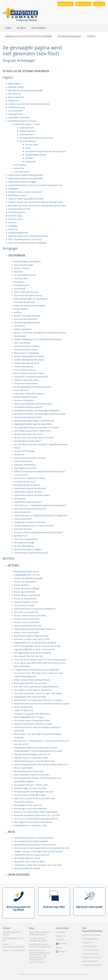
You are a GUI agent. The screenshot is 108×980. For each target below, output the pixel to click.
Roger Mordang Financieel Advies (30, 306)
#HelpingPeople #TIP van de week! (30, 683)
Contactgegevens (90, 939)
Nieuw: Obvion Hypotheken (27, 595)
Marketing (19, 168)
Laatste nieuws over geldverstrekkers (26, 199)
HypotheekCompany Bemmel (28, 417)
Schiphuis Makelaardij (25, 465)
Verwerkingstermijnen (36, 155)
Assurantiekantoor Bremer (27, 346)
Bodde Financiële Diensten (27, 316)
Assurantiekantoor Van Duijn (28, 434)
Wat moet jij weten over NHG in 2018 (32, 639)
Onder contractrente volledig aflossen (32, 680)
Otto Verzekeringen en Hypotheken (31, 299)
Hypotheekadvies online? (26, 602)
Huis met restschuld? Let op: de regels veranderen (38, 693)
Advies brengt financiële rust (28, 626)
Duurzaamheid (15, 111)
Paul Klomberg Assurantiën (27, 485)
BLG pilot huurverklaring (26, 612)
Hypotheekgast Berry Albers (27, 262)
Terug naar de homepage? (19, 61)
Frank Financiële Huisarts (26, 292)
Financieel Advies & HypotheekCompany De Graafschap (41, 516)
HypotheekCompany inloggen (22, 182)
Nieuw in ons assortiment (26, 619)
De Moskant (20, 499)
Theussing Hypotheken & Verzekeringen (33, 404)
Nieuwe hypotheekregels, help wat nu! (32, 754)
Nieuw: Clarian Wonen (25, 592)
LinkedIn (60, 940)
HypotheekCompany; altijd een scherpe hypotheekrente (35, 185)
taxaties (12, 222)
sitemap (66, 974)
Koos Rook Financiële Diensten (29, 394)
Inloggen (58, 974)
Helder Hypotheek (23, 329)
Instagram (13, 189)
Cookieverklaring (16, 107)
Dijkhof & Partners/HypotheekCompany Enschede (38, 532)
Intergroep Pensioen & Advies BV (30, 522)
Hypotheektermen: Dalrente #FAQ (30, 697)
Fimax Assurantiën (23, 519)
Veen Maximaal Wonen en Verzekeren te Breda (36, 427)
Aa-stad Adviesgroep (24, 546)
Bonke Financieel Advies (26, 397)
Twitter (59, 948)
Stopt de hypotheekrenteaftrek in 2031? (33, 724)
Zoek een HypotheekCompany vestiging (27, 243)
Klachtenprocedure (18, 195)
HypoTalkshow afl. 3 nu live (27, 575)
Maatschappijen (27, 131)
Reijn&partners (21, 285)
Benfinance (19, 282)
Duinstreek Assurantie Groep (28, 295)
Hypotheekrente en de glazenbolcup (31, 855)
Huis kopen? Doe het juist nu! (28, 656)
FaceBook (60, 936)
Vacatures (13, 229)
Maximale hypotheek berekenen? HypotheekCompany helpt (37, 206)
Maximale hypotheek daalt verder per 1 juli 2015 (37, 815)
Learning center (22, 172)
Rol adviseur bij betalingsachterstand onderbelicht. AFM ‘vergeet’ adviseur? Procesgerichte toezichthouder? (40, 956)
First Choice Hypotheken (26, 539)
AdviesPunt (19, 326)
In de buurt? (99, 4)
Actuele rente (32, 145)
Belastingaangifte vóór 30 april (29, 717)
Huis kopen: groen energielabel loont (32, 721)
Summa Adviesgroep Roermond (29, 356)
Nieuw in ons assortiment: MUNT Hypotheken (36, 812)
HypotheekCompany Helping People (26, 175)
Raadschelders (21, 309)
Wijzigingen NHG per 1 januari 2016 (31, 785)
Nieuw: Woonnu (21, 585)
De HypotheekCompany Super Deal (36, 138)
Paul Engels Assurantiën (25, 468)
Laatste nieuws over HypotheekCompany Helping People (36, 202)
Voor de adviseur (28, 141)
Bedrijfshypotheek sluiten (27, 572)
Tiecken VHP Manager (24, 451)
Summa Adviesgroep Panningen (29, 360)
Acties (28, 148)
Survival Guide (15, 219)
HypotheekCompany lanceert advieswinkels (35, 845)
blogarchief (14, 101)
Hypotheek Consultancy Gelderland (31, 377)
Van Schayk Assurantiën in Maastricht (32, 431)
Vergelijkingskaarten (18, 233)
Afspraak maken (16, 87)
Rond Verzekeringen (24, 265)
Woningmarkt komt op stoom (28, 805)
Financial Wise (21, 279)
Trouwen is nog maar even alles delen (32, 714)
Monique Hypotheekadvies (27, 323)
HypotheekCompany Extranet (22, 121)
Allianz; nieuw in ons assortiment (30, 616)
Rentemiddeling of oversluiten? (29, 771)
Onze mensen (20, 165)
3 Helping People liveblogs (27, 588)
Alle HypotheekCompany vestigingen (26, 90)
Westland (18, 272)
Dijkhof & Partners (23, 529)
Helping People (16, 114)
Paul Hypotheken (22, 343)
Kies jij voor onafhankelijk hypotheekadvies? (36, 819)
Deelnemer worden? (69, 36)
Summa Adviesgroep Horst (27, 363)
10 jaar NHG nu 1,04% (24, 605)
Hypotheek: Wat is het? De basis (30, 862)
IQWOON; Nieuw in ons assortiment (31, 758)
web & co (86, 974)
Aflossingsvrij (15, 84)
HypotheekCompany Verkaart (28, 407)
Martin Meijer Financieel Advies (29, 373)
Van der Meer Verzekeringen (27, 441)
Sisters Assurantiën (23, 461)
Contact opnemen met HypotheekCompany (29, 104)
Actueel (21, 28)
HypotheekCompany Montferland (30, 488)
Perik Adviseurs (21, 390)
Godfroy (18, 312)
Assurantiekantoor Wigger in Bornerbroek (34, 421)
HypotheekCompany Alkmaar (28, 502)
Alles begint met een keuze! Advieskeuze (33, 822)
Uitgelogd (13, 226)
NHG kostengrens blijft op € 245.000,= (32, 775)
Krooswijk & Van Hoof (24, 302)
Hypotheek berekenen (19, 118)
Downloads (31, 162)
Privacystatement (17, 212)
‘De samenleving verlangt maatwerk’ (31, 841)
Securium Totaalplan (24, 400)
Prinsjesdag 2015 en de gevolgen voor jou (34, 792)
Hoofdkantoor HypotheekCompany (31, 553)
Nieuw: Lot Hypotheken (25, 582)
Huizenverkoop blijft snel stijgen (30, 795)
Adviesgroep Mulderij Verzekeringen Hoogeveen (37, 411)
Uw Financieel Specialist (26, 319)
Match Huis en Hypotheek (27, 353)
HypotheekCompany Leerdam (28, 492)
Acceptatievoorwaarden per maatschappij (46, 151)
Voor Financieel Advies (25, 370)
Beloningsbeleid (16, 97)
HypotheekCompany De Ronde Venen (32, 495)
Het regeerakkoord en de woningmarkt (33, 653)
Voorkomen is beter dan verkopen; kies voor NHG (38, 865)
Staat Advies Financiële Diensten (30, 458)
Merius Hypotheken (23, 707)
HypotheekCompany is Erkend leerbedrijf (34, 838)
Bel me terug (14, 94)
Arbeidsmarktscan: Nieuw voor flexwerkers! (35, 609)
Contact (91, 36)
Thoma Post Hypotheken (26, 383)
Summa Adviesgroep (24, 367)
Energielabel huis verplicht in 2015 (30, 826)
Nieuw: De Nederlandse (25, 599)
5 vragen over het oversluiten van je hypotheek (37, 670)
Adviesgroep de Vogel (24, 543)
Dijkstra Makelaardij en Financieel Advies (34, 526)
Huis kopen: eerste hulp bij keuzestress (33, 690)
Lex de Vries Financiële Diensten (30, 478)
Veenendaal (20, 289)
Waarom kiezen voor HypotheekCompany (29, 36)
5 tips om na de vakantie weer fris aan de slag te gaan (40, 660)
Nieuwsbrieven (27, 134)
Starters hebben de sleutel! (27, 868)
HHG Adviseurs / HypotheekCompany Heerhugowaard (40, 505)
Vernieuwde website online (27, 858)
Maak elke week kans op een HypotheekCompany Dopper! (42, 704)
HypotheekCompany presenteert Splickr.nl (34, 629)
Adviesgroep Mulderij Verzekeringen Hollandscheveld (40, 414)
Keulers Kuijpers (22, 268)
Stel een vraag (15, 216)
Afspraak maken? (65, 4)
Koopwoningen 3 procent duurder (30, 788)
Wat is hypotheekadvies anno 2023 (25, 239)
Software (29, 158)
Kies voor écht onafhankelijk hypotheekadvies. (37, 687)
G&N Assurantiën (22, 512)
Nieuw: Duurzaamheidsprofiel (28, 578)
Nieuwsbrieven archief (19, 209)
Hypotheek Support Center (27, 124)
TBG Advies (19, 455)
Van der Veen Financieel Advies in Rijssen (34, 438)
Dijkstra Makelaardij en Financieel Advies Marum (38, 339)
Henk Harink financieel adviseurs (30, 509)
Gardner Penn (21, 536)
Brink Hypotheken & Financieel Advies (32, 387)
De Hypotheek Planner (25, 275)
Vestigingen (38, 28)
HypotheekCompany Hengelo (28, 549)
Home (8, 28)
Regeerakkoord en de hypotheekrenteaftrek (35, 643)
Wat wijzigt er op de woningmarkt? (31, 809)
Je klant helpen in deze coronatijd (25, 192)
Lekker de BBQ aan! (23, 710)
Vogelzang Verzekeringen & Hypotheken (33, 424)
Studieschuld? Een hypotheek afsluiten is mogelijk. (39, 700)
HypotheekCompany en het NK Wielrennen (34, 761)
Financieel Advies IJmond (26, 350)
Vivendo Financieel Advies (26, 380)
